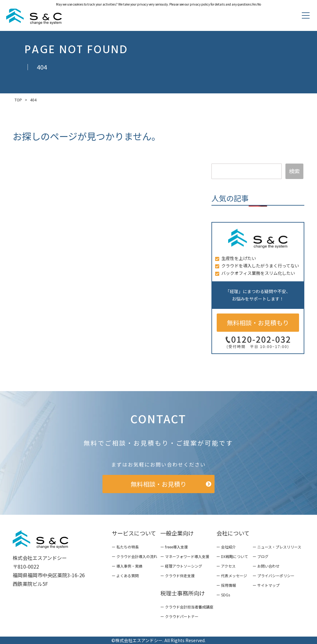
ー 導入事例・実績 (127, 566)
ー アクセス (226, 566)
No (259, 4)
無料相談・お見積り (158, 484)
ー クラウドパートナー (179, 616)
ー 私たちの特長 (125, 547)
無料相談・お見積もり (258, 323)
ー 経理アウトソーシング (181, 566)
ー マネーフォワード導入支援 (185, 556)
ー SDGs (223, 595)
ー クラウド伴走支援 (178, 576)
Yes (254, 4)
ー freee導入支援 (174, 547)
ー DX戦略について (232, 556)
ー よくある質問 (125, 576)
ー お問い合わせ (266, 566)
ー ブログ (261, 556)
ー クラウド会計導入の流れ (135, 556)
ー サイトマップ (266, 585)
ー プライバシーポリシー (274, 576)
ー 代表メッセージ (232, 576)
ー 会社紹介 (226, 547)
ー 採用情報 (226, 585)
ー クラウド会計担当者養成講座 (187, 607)
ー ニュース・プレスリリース (277, 547)
